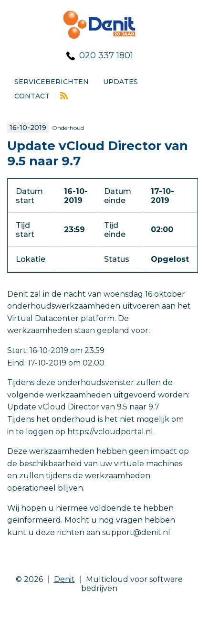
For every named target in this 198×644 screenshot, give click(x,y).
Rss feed (64, 96)
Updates (120, 82)
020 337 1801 (106, 55)
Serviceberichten (52, 82)
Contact (32, 96)
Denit (64, 579)
